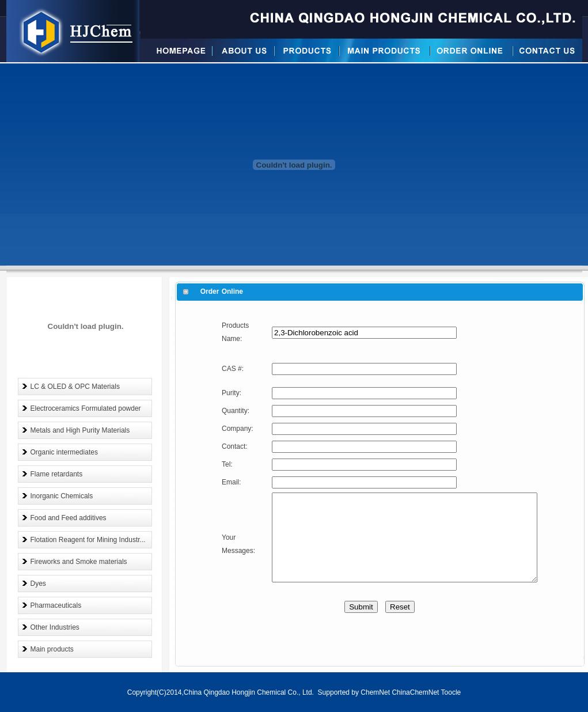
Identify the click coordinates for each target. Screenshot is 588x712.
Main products (52, 649)
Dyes (38, 584)
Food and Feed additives (69, 518)
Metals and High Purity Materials (80, 430)
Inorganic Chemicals (62, 496)
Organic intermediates (64, 452)
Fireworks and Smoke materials (79, 562)
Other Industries (55, 627)
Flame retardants (57, 474)
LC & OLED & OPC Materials (75, 387)
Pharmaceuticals (56, 605)
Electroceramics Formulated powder (86, 408)
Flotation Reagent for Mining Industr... (88, 540)
